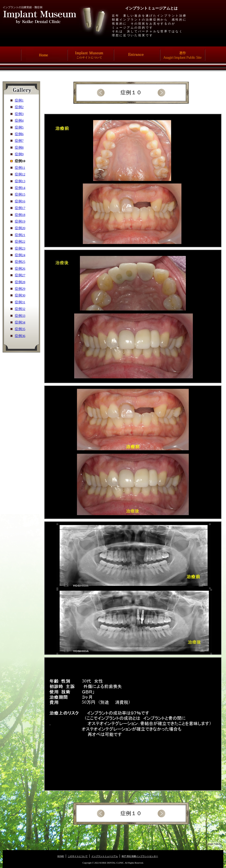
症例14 (20, 188)
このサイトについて (78, 856)
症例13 (20, 181)
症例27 (20, 275)
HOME (61, 856)
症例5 (19, 127)
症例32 (20, 309)
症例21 (20, 235)
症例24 (20, 255)
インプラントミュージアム (105, 856)
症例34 (20, 322)
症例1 (19, 100)
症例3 (19, 114)
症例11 (20, 168)
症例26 (20, 268)
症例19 (20, 221)
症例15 (20, 194)
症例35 (20, 329)
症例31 (20, 302)
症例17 (20, 208)
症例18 (20, 215)
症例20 (20, 228)
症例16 (20, 201)
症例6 (19, 134)
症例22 (20, 242)
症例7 (19, 141)
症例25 (20, 262)
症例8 (19, 147)
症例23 (20, 248)
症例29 (20, 289)
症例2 (19, 107)
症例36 (20, 336)
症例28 (20, 282)
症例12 (20, 174)
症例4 (19, 120)
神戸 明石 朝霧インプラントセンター (140, 856)
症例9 (19, 154)
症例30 (20, 295)
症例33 (20, 316)
